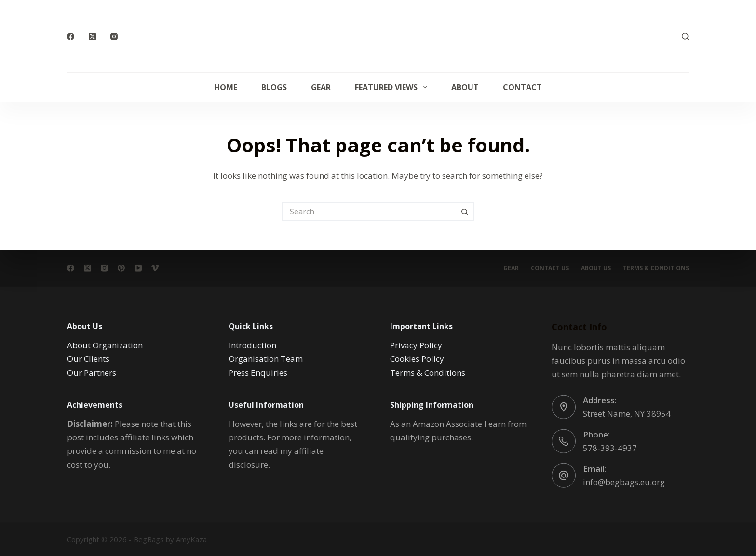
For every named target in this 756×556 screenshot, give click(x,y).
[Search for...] (368, 212)
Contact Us (550, 268)
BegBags (149, 539)
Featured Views (393, 87)
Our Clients (88, 359)
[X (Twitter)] (92, 36)
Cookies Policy (417, 359)
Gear (321, 87)
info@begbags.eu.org (624, 482)
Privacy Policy (416, 345)
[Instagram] (114, 36)
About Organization (105, 345)
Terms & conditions (656, 268)
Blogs (274, 87)
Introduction (252, 345)
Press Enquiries (258, 372)
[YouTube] (138, 268)
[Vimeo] (155, 268)
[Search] (685, 36)
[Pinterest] (121, 268)
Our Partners (92, 372)
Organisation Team (266, 359)
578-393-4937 (610, 447)
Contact (522, 87)
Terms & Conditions (428, 372)
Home (226, 87)
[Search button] (465, 212)
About (465, 87)
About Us (596, 268)
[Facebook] (71, 36)
